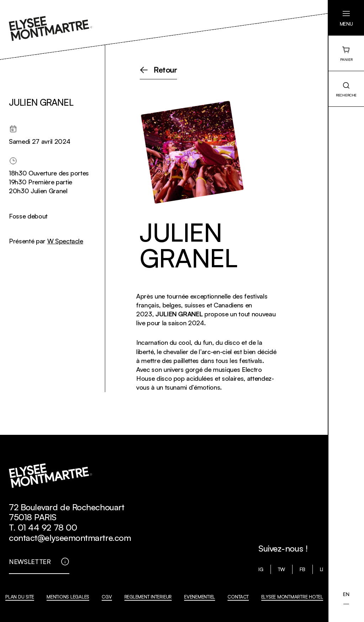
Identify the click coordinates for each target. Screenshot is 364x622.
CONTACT (238, 597)
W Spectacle (65, 241)
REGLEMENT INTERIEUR (148, 597)
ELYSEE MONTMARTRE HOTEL (292, 597)
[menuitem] (346, 594)
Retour (165, 70)
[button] (346, 18)
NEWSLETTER (30, 562)
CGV (107, 597)
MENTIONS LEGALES (68, 597)
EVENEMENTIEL (200, 597)
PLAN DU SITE (20, 597)
